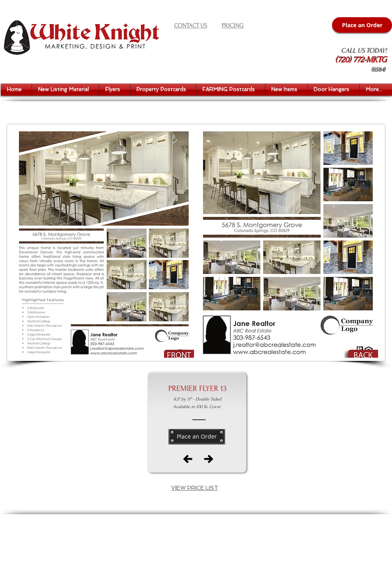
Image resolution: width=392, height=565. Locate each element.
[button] (65, 90)
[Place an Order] (362, 25)
